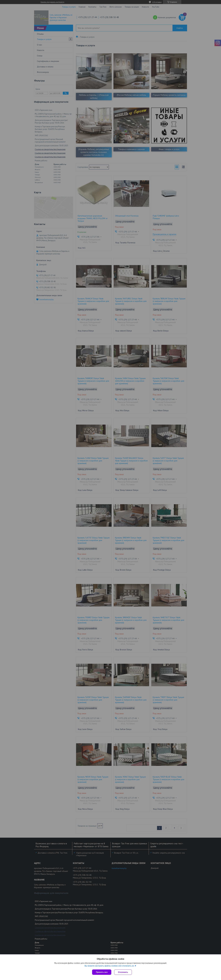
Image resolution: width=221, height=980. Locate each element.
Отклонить (123, 972)
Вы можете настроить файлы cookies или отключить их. (110, 966)
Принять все (102, 972)
